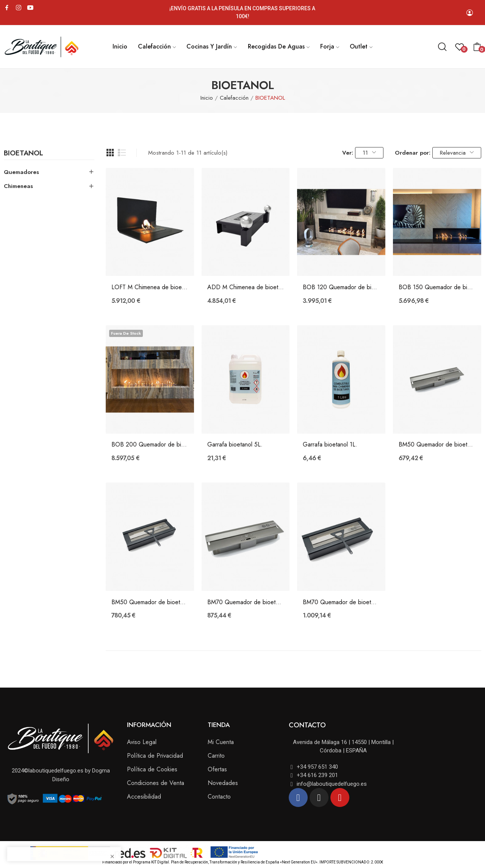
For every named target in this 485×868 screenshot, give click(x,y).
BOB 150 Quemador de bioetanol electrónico (437, 287)
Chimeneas (18, 186)
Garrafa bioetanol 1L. (330, 445)
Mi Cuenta (221, 742)
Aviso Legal (142, 742)
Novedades (223, 783)
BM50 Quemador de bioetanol (437, 445)
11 (369, 153)
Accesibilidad (144, 797)
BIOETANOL (23, 154)
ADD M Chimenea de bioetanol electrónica (246, 287)
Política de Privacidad (155, 756)
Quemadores (21, 172)
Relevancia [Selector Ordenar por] (457, 153)
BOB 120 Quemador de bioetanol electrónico (341, 287)
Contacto (219, 797)
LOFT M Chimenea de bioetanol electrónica (150, 287)
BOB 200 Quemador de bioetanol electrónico (150, 445)
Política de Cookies (152, 769)
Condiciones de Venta (156, 783)
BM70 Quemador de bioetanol (246, 602)
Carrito (216, 756)
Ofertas (217, 769)
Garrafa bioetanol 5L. (235, 445)
